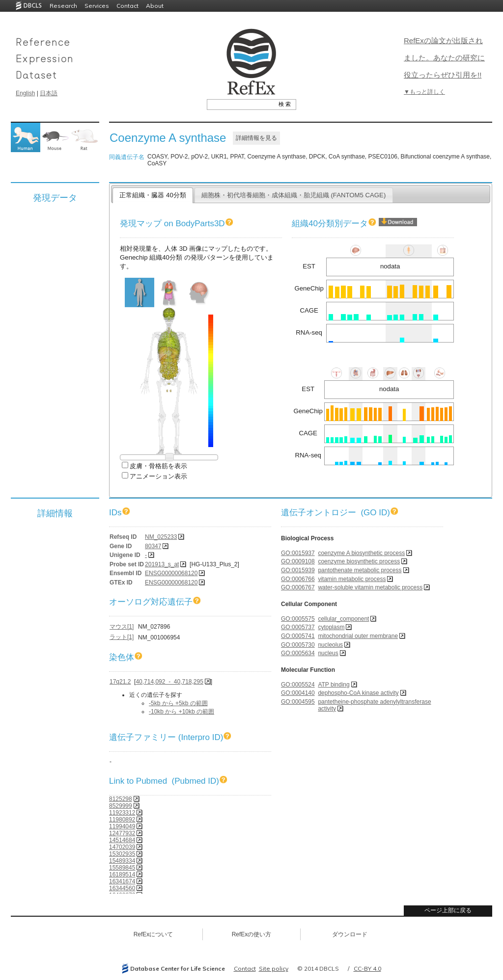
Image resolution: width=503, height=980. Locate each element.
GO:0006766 (298, 579)
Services (97, 6)
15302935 (122, 854)
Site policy (274, 968)
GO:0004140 (298, 693)
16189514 (122, 874)
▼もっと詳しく (424, 92)
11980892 (122, 820)
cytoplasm (331, 627)
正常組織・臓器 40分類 (153, 195)
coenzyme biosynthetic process (359, 561)
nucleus (328, 653)
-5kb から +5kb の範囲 (178, 703)
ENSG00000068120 (171, 573)
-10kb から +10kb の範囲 (182, 712)
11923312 (122, 813)
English (25, 93)
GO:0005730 (298, 645)
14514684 (122, 840)
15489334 (122, 861)
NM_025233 (161, 537)
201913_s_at (162, 564)
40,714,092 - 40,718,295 (169, 682)
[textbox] (240, 104)
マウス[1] (122, 627)
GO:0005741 (298, 636)
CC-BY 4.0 (367, 968)
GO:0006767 (298, 587)
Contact (127, 6)
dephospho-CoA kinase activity (358, 693)
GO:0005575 (298, 619)
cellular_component (343, 619)
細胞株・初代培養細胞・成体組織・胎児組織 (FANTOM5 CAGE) (294, 195)
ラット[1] (122, 637)
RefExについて (154, 934)
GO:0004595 (298, 702)
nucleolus (330, 645)
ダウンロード (350, 934)
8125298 (121, 799)
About (155, 6)
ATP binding (334, 685)
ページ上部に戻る (448, 910)
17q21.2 (120, 682)
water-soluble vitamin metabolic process (370, 587)
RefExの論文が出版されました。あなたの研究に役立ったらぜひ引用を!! (444, 58)
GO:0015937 (298, 553)
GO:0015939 (298, 570)
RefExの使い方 (252, 934)
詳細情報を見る (256, 138)
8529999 (121, 806)
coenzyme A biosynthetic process (361, 553)
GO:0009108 (298, 561)
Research (63, 6)
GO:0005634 (298, 653)
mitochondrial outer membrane (358, 636)
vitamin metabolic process (352, 579)
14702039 (122, 847)
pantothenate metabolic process (360, 570)
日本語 (49, 93)
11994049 (122, 826)
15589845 (122, 868)
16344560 (122, 888)
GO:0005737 (298, 627)
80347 (153, 546)
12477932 (122, 833)
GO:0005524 (298, 685)
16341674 (122, 881)
